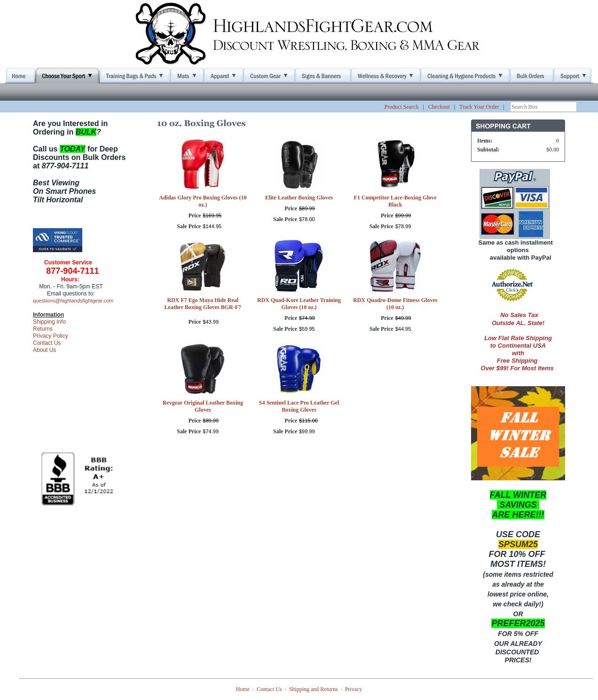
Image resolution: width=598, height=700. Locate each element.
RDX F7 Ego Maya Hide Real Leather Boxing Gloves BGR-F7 (203, 304)
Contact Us (47, 343)
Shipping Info (49, 322)
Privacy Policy (51, 336)
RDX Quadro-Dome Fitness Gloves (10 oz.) (395, 304)
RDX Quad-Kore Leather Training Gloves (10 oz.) (299, 304)
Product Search (401, 107)
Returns (43, 329)
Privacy (354, 689)
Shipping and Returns (314, 689)
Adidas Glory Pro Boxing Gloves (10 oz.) (203, 201)
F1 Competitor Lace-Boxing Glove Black (395, 201)
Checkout (439, 107)
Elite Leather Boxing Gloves (299, 198)
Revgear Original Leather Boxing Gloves (203, 406)
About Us (44, 350)
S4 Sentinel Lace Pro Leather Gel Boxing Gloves (299, 406)
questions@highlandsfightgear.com (73, 301)
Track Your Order (479, 107)
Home (243, 689)
